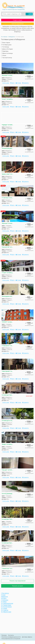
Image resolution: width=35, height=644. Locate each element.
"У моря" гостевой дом (7, 273)
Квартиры (5, 51)
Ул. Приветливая (6, 605)
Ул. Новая (4, 608)
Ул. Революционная (7, 603)
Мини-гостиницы (7, 53)
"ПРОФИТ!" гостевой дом (7, 322)
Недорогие (4, 597)
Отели (4, 55)
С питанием (5, 600)
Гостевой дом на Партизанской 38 (7, 421)
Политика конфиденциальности (11, 637)
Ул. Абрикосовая (6, 612)
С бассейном (5, 593)
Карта (12, 83)
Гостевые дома (6, 45)
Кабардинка (12, 37)
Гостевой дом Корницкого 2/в (7, 543)
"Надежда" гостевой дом (7, 125)
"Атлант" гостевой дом (7, 99)
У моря (3, 595)
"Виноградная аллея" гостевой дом (7, 296)
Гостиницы (5, 47)
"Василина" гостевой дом (7, 75)
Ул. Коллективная (6, 607)
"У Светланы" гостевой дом (7, 198)
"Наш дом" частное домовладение (7, 470)
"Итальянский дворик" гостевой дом (7, 148)
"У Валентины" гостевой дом (7, 568)
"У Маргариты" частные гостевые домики (7, 346)
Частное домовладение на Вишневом (7, 494)
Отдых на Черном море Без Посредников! (13, 9)
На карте (4, 598)
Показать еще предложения (17, 581)
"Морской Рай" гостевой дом (7, 247)
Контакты (11, 635)
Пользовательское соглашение (11, 639)
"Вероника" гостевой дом (7, 223)
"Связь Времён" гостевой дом (7, 371)
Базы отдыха (6, 43)
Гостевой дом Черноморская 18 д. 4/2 (7, 395)
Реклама (4, 635)
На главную (4, 37)
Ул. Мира (4, 602)
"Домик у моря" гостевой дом (7, 174)
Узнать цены (6, 83)
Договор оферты (27, 637)
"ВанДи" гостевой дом (7, 444)
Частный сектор (7, 58)
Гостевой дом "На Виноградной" (7, 519)
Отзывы (18, 83)
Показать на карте (17, 586)
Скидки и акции (17, 20)
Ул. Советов (5, 610)
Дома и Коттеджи (7, 49)
